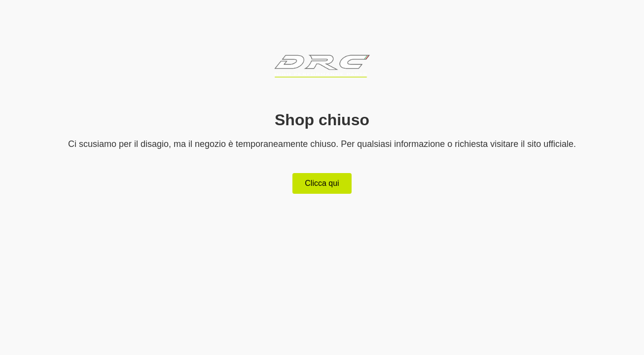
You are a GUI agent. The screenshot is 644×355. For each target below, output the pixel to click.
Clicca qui (322, 183)
